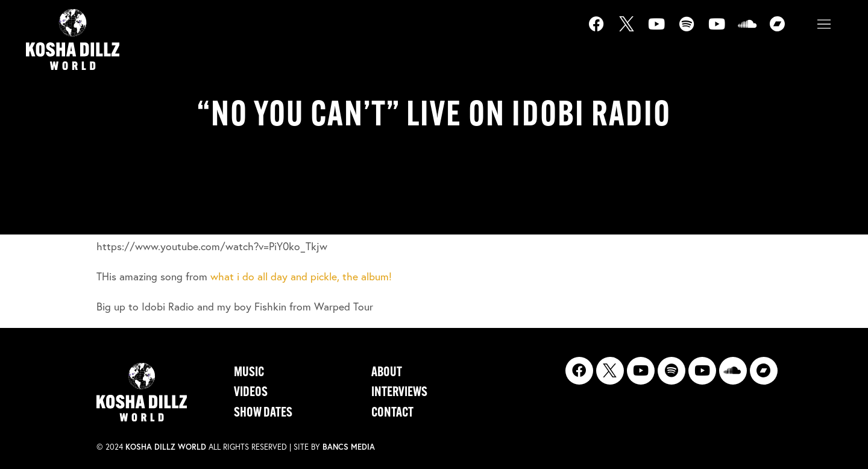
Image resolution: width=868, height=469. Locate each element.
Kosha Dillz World (166, 447)
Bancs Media (349, 447)
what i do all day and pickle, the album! (301, 276)
